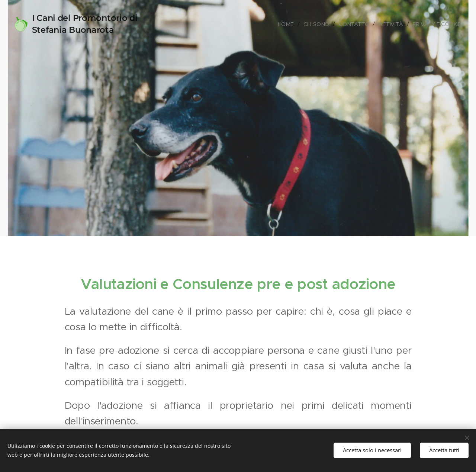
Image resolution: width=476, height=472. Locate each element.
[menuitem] (286, 24)
